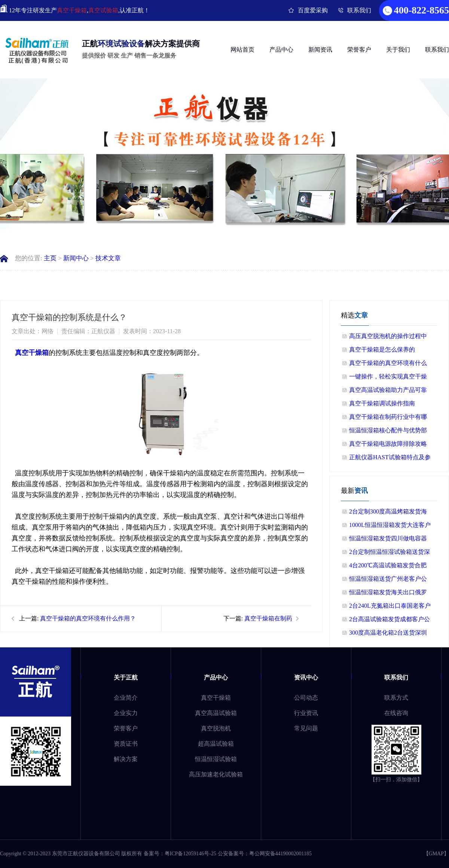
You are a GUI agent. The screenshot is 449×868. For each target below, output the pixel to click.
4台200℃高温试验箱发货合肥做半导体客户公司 (388, 567)
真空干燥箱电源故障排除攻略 (388, 444)
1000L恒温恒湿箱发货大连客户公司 (390, 527)
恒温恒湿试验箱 (216, 759)
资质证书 (126, 744)
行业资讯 (306, 713)
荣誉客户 (359, 50)
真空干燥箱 (72, 10)
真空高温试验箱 (216, 713)
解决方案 (126, 759)
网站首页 (242, 50)
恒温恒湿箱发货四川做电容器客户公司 (388, 540)
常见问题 (306, 728)
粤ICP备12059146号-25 (190, 854)
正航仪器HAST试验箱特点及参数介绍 (390, 459)
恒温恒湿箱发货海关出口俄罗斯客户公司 (388, 594)
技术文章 (108, 258)
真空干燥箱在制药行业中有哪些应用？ (388, 419)
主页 (50, 258)
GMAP (436, 854)
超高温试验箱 (216, 744)
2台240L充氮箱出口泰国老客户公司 (390, 608)
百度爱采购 (313, 10)
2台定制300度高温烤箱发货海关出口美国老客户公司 (388, 513)
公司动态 (306, 698)
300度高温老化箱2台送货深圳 (388, 633)
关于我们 (398, 50)
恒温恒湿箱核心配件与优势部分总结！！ (388, 432)
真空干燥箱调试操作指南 (382, 403)
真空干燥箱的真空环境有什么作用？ (88, 618)
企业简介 (126, 698)
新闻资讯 (320, 50)
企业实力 (126, 713)
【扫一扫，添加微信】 (396, 780)
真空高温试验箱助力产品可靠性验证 (388, 392)
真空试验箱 (103, 10)
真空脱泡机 (216, 728)
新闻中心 (76, 258)
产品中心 (281, 50)
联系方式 (396, 698)
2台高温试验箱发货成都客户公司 (390, 621)
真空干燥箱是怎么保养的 (382, 349)
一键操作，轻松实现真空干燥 (388, 376)
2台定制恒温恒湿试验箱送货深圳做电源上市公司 (390, 554)
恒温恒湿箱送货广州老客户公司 (388, 581)
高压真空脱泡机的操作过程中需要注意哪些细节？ (388, 338)
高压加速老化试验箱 (216, 774)
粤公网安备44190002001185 (280, 854)
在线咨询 (396, 713)
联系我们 (359, 10)
